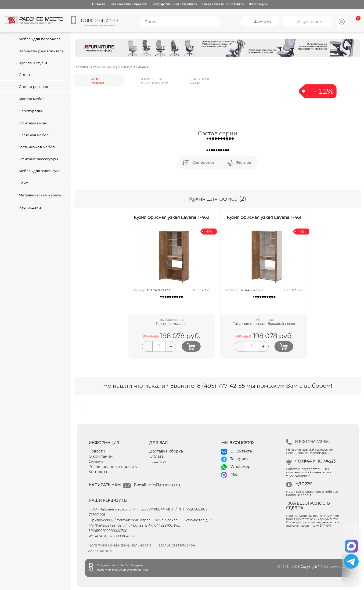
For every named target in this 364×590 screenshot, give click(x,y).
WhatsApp (240, 467)
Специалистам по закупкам (223, 4)
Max (234, 474)
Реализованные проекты (128, 4)
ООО (93, 509)
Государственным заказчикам (175, 4)
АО (91, 525)
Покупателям (309, 22)
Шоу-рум (262, 21)
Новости (99, 4)
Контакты (98, 472)
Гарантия (159, 462)
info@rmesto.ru (164, 485)
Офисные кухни (103, 67)
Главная (82, 67)
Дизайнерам (258, 4)
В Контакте (241, 451)
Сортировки (203, 163)
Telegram (239, 459)
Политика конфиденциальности (120, 545)
